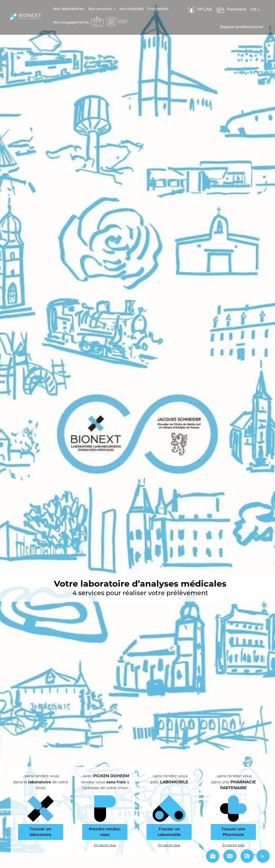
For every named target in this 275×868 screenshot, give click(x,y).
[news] (247, 856)
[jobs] (213, 856)
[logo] (27, 17)
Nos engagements (71, 23)
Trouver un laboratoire (40, 832)
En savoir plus (105, 845)
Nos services (100, 9)
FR (253, 10)
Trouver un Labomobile (169, 832)
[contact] (230, 856)
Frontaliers (158, 9)
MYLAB (200, 10)
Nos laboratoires (69, 9)
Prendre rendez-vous (105, 832)
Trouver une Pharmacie (233, 832)
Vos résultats (132, 9)
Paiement (231, 10)
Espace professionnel (242, 27)
